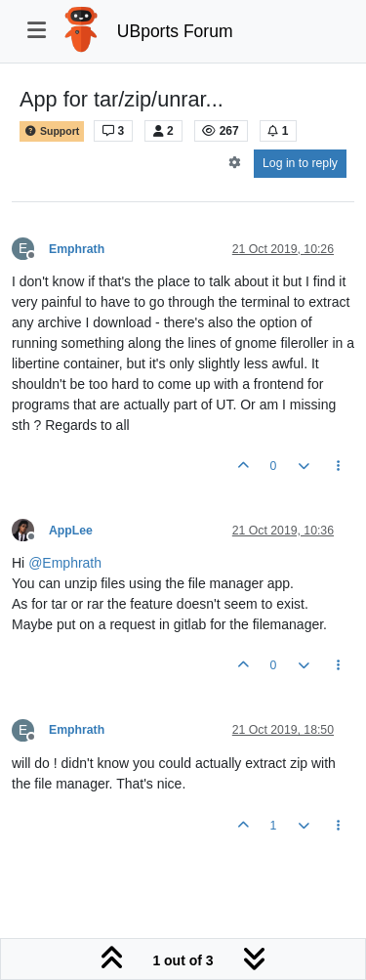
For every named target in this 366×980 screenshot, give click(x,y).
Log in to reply (300, 163)
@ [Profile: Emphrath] (65, 563)
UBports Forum (175, 31)
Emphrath (77, 249)
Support (52, 131)
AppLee (71, 531)
